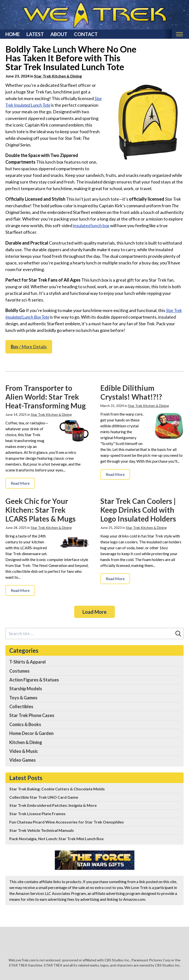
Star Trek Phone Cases (32, 715)
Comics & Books (25, 724)
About (59, 34)
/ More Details (29, 347)
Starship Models (26, 689)
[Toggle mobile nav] (179, 34)
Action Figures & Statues (34, 680)
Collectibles (21, 706)
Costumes (19, 671)
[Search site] (90, 634)
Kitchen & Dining (26, 742)
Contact (86, 34)
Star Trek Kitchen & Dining (58, 76)
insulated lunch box (91, 225)
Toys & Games (23, 698)
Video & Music (24, 751)
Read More (20, 483)
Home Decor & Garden (31, 733)
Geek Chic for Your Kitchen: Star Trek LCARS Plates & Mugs (41, 510)
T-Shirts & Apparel (28, 662)
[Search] (178, 634)
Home (13, 34)
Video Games (23, 760)
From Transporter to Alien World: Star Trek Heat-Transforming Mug (46, 397)
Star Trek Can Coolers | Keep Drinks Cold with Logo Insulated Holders (138, 510)
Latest (35, 34)
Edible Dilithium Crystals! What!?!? (131, 392)
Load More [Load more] (94, 612)
